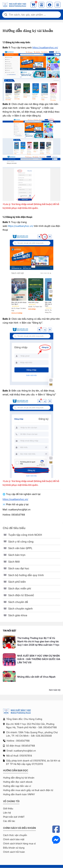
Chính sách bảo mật (14, 839)
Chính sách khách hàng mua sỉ (19, 844)
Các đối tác (9, 821)
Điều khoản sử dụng (14, 848)
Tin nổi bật (10, 631)
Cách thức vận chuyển (15, 835)
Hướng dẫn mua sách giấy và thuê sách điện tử (28, 790)
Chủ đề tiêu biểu (14, 528)
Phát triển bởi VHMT (14, 817)
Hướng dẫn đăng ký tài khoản (19, 778)
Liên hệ (7, 813)
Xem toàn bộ (55, 690)
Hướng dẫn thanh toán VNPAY (19, 794)
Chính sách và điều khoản (19, 828)
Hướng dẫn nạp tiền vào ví (17, 786)
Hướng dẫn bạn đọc (16, 770)
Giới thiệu (8, 808)
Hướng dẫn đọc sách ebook (18, 782)
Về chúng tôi (11, 801)
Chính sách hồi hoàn (14, 852)
